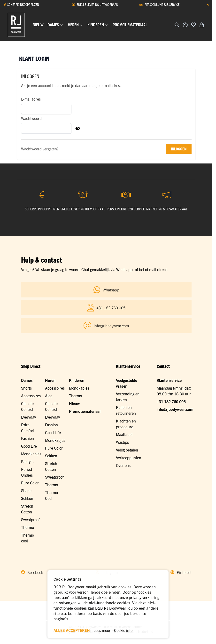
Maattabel (124, 434)
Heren (50, 380)
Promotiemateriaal (85, 411)
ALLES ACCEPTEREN (72, 630)
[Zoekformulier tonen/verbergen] (177, 25)
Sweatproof (30, 519)
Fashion (27, 438)
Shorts (26, 388)
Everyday (28, 417)
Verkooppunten (129, 458)
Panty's (27, 461)
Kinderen (77, 380)
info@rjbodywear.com (175, 409)
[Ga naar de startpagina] (16, 25)
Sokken (27, 498)
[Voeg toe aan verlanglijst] (193, 24)
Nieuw (74, 403)
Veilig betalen (127, 450)
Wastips (122, 442)
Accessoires (31, 396)
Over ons (123, 465)
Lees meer (102, 630)
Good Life (29, 446)
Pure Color (30, 483)
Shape (26, 490)
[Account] (185, 25)
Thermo (27, 527)
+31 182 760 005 (171, 401)
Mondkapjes (31, 454)
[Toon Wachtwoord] (78, 128)
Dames (27, 380)
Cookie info (123, 630)
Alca (49, 396)
